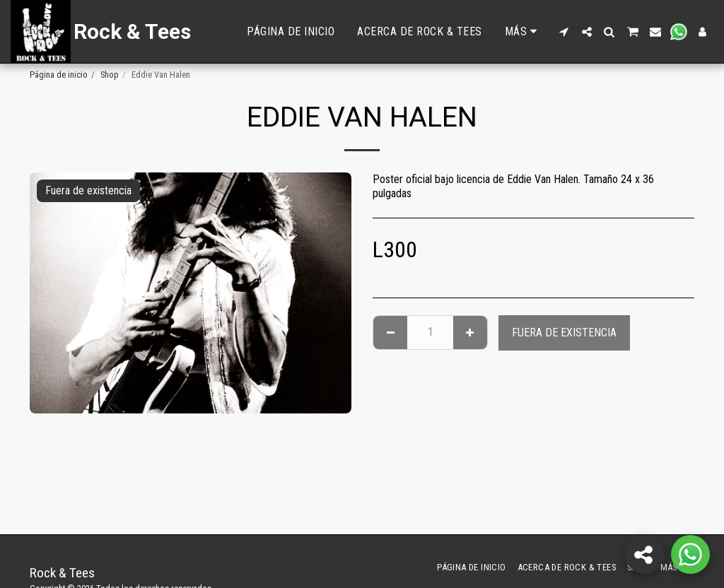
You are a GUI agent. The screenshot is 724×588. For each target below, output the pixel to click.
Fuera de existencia (564, 333)
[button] (564, 32)
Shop (110, 75)
